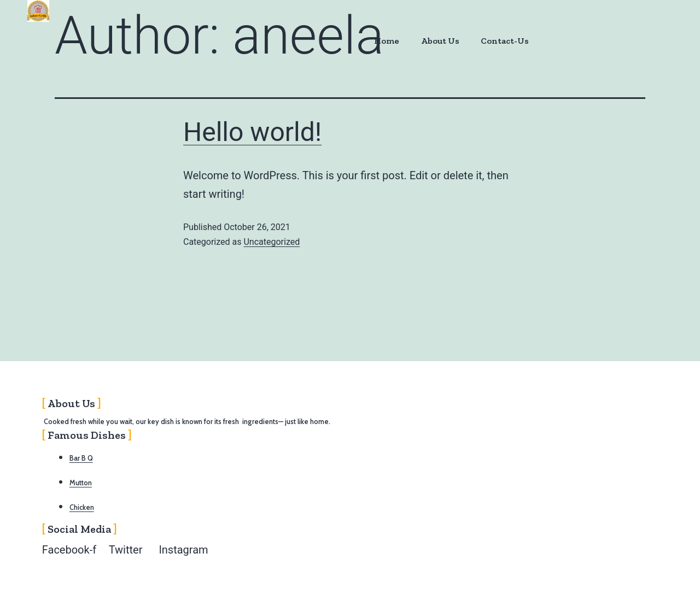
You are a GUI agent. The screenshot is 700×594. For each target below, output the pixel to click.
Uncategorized (272, 242)
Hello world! (252, 132)
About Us (439, 41)
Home (386, 41)
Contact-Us (504, 41)
